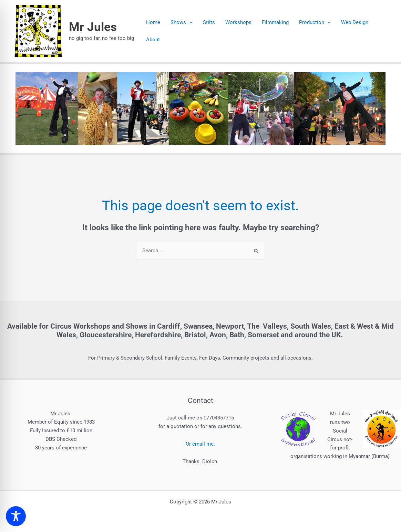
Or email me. (200, 444)
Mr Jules (93, 27)
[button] (189, 22)
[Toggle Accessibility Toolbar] (16, 516)
